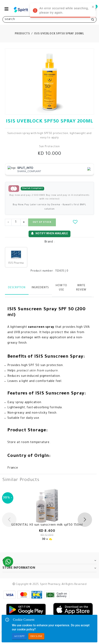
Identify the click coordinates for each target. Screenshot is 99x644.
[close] (93, 7)
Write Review (81, 288)
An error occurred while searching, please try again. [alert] (63, 11)
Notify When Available (49, 234)
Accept (19, 636)
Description (17, 288)
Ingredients (40, 288)
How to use (61, 288)
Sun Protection (49, 147)
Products (22, 34)
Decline (36, 636)
